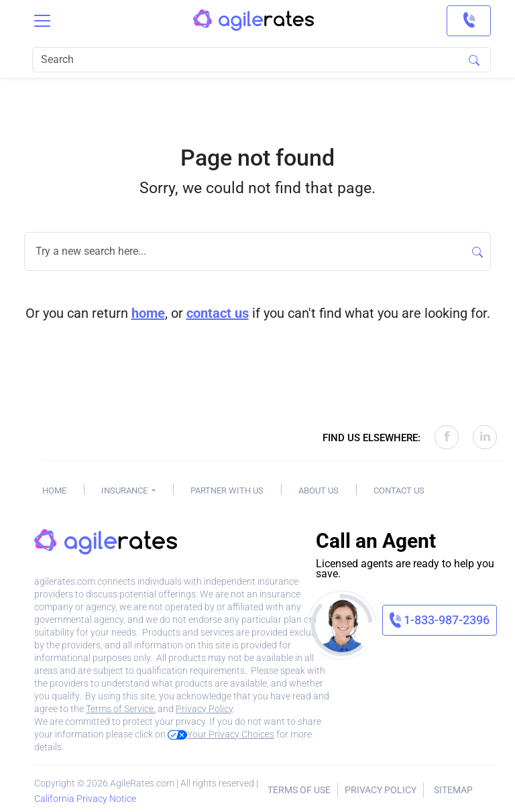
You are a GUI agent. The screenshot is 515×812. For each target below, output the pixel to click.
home (148, 313)
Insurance (125, 490)
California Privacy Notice (85, 799)
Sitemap (453, 790)
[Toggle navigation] (42, 21)
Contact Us (399, 490)
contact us (218, 313)
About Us (319, 490)
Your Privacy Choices (221, 734)
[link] (469, 21)
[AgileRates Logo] (253, 21)
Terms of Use (299, 790)
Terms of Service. (121, 709)
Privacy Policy (204, 709)
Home (54, 490)
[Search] (262, 60)
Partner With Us (227, 490)
